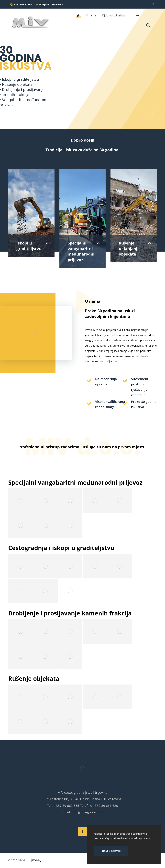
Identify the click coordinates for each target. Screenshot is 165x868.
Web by (37, 860)
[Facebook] (153, 4)
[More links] (137, 15)
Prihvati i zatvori (111, 851)
